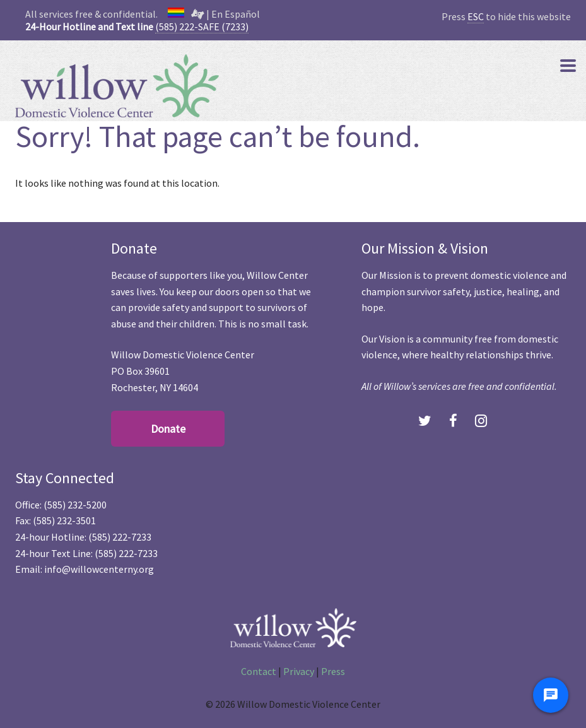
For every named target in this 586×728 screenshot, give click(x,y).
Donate (168, 429)
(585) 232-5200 (75, 505)
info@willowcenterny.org (99, 569)
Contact (259, 671)
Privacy (299, 671)
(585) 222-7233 (120, 537)
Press (333, 671)
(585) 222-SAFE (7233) (202, 26)
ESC (476, 16)
